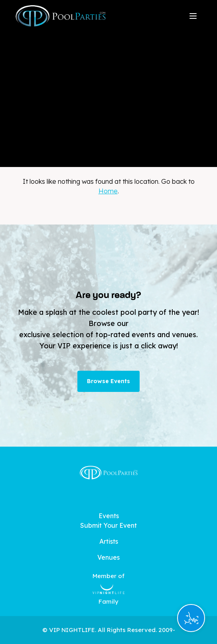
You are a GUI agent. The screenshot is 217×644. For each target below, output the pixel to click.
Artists (109, 541)
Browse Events (108, 381)
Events (109, 516)
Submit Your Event (108, 525)
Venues (108, 557)
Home (108, 191)
